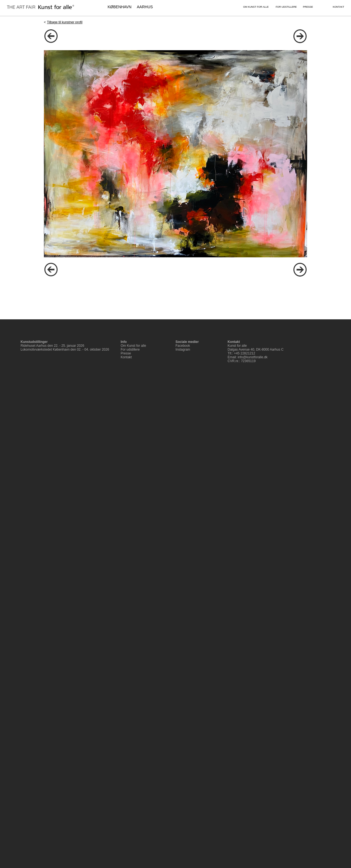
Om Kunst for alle (133, 346)
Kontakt (126, 357)
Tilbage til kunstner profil (65, 22)
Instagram (183, 350)
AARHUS (145, 7)
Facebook (183, 346)
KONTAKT (338, 7)
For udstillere (130, 350)
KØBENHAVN (119, 7)
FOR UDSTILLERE (286, 7)
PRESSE (308, 7)
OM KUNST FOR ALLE (256, 7)
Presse (126, 353)
